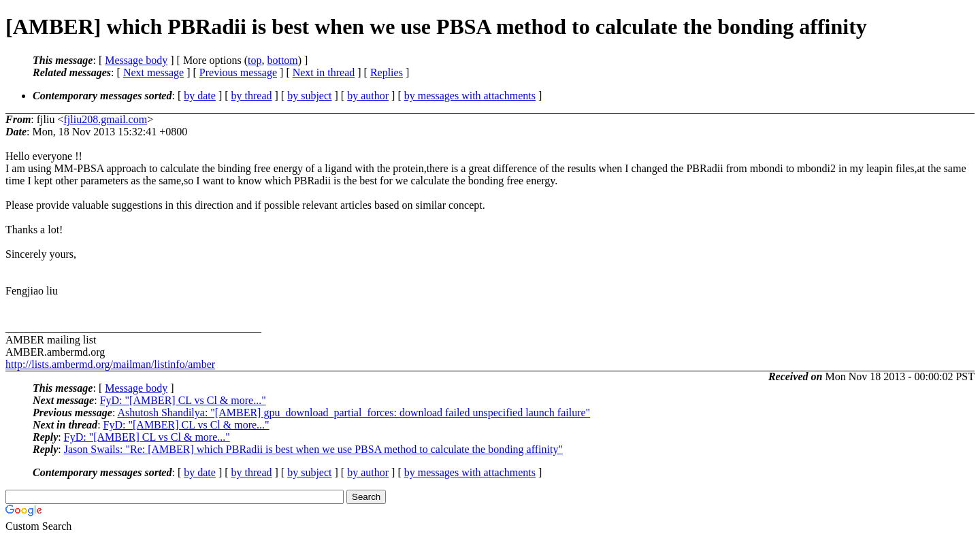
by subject (309, 96)
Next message (153, 72)
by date (200, 96)
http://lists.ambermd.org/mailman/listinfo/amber (110, 364)
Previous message (238, 72)
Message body (136, 60)
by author (368, 96)
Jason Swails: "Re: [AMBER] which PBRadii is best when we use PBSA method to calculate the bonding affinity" (313, 449)
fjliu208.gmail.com (105, 119)
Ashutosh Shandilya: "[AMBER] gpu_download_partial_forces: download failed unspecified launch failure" (354, 413)
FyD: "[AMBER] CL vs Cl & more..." (183, 400)
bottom (282, 60)
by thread (252, 96)
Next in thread (324, 72)
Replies (387, 72)
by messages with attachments (470, 96)
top (255, 60)
